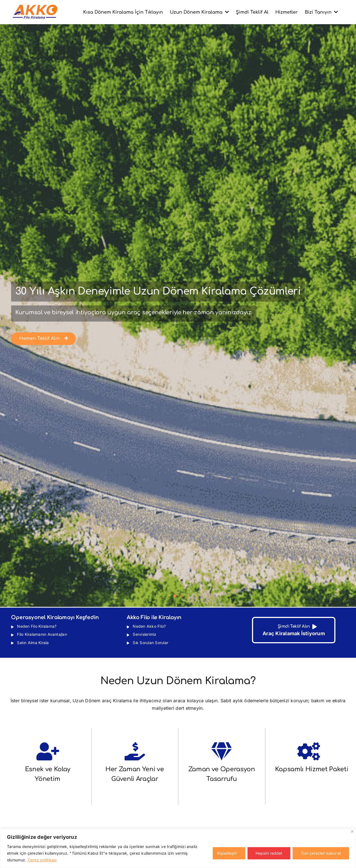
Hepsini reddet (269, 853)
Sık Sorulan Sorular (150, 643)
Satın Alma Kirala (32, 643)
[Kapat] (352, 831)
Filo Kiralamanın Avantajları (41, 634)
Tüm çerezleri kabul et (321, 853)
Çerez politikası (42, 860)
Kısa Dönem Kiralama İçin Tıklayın (123, 12)
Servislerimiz (144, 634)
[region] (178, 848)
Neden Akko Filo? (149, 626)
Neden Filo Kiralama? (36, 626)
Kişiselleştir (227, 853)
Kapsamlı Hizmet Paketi (312, 769)
